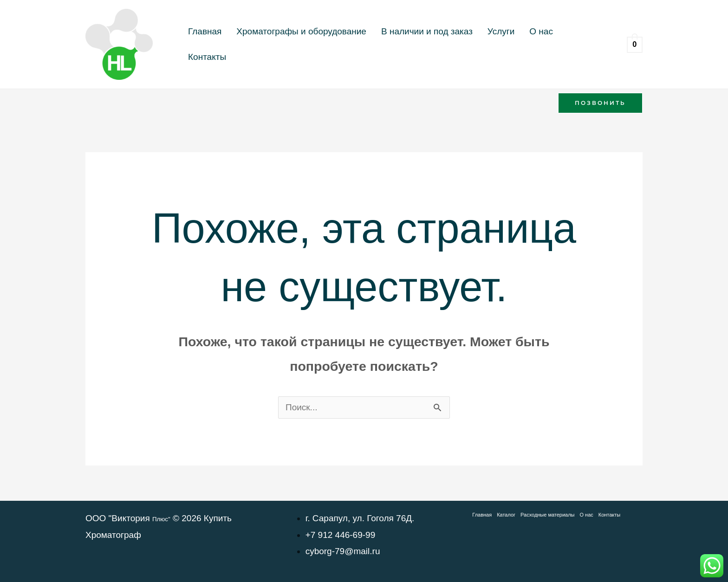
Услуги (475, 44)
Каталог (506, 515)
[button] (600, 103)
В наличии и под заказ (408, 44)
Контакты (546, 44)
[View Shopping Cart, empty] (635, 44)
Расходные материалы (548, 515)
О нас (508, 44)
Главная (201, 44)
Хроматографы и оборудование (290, 44)
